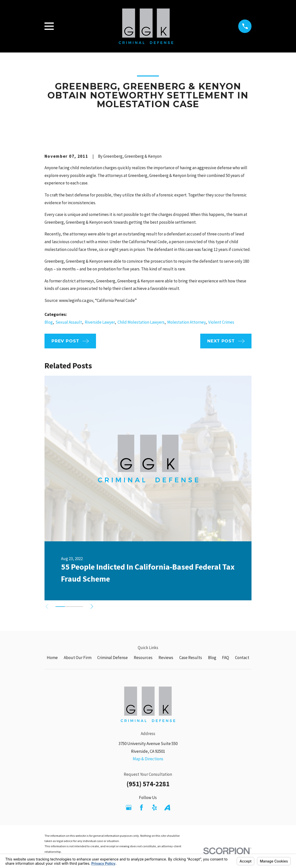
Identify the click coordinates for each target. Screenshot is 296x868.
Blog (49, 322)
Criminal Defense (112, 658)
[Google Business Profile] (129, 808)
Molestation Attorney (186, 322)
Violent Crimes (221, 322)
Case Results (191, 658)
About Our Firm (78, 658)
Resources (143, 658)
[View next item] (93, 606)
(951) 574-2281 (148, 784)
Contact (242, 658)
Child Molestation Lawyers (141, 322)
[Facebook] (141, 808)
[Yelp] (154, 808)
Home (52, 658)
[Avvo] (167, 808)
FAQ (225, 658)
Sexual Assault (69, 322)
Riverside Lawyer (100, 322)
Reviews (166, 658)
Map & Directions (148, 759)
